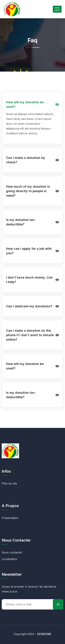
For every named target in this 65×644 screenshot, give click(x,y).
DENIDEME (44, 634)
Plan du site (9, 483)
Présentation (10, 518)
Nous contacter (12, 552)
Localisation (9, 559)
